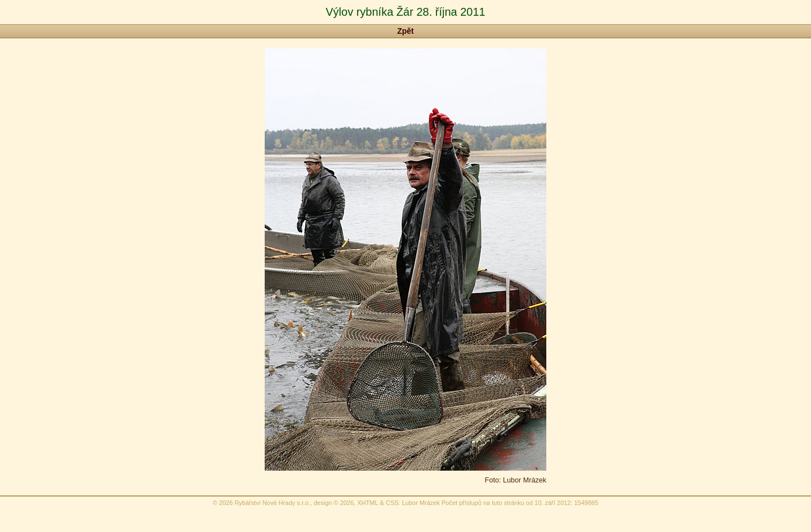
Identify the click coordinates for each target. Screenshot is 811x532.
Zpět (405, 31)
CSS (392, 503)
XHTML (367, 503)
